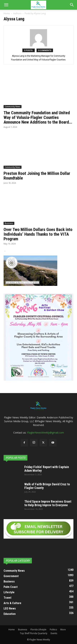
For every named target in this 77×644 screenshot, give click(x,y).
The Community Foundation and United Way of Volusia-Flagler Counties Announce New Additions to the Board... (38, 117)
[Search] (72, 5)
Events (54, 633)
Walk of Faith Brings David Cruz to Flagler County (47, 486)
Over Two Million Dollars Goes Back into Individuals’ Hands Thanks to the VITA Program (38, 234)
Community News (13, 106)
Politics (53, 630)
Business (9, 223)
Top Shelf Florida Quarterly (34, 633)
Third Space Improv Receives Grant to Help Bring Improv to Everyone (48, 503)
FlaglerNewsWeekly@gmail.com (45, 433)
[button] (6, 5)
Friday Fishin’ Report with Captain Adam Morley (47, 469)
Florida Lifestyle (38, 630)
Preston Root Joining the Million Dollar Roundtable (37, 176)
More (63, 630)
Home (7, 13)
